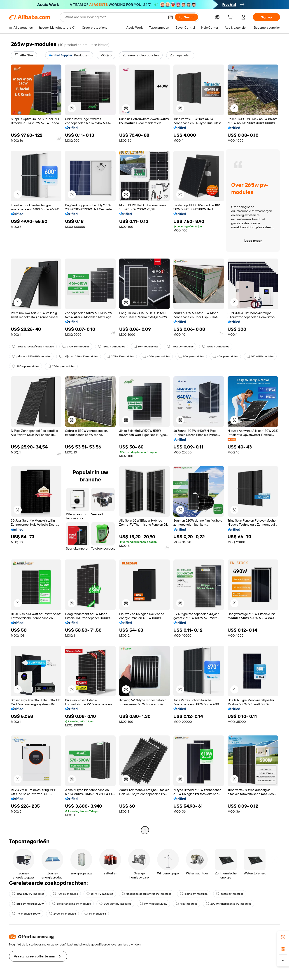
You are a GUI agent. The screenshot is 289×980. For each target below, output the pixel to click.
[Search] (186, 17)
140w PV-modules (260, 356)
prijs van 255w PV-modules (31, 356)
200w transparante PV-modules (229, 904)
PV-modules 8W (146, 347)
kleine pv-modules (194, 894)
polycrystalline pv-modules (71, 904)
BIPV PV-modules (100, 894)
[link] (283, 937)
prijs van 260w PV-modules (79, 356)
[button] (170, 17)
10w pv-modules (65, 894)
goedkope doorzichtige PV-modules (147, 894)
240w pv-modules (62, 914)
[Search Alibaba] (114, 17)
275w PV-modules (76, 347)
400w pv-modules (156, 356)
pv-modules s (95, 914)
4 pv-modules (186, 904)
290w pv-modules (26, 366)
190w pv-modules (180, 347)
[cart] (231, 18)
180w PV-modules (112, 347)
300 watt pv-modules (115, 904)
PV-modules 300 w (26, 914)
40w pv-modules (225, 356)
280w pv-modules (61, 366)
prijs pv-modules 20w (28, 904)
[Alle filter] (24, 55)
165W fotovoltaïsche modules (33, 347)
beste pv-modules (230, 894)
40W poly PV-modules (28, 894)
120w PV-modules (216, 347)
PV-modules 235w (153, 904)
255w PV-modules (120, 356)
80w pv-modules (191, 356)
